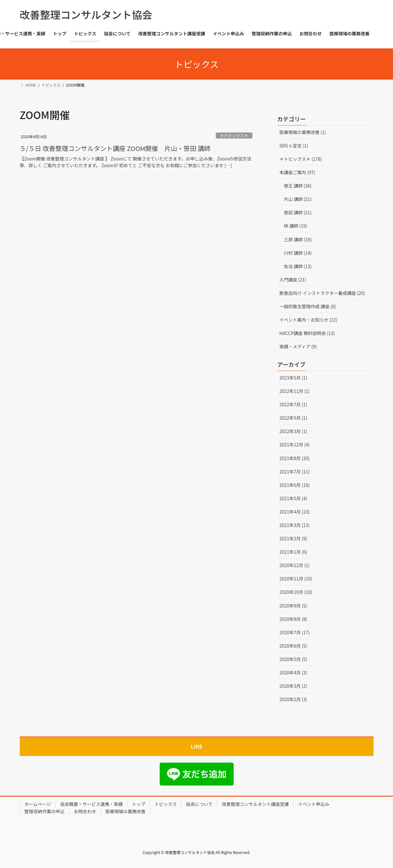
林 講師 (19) (296, 226)
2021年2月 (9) (293, 538)
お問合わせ (85, 811)
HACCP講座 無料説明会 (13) (307, 333)
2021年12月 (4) (295, 445)
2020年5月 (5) (293, 659)
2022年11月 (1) (295, 391)
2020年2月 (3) (293, 699)
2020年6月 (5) (293, 646)
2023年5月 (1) (293, 378)
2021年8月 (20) (295, 458)
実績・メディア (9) (298, 346)
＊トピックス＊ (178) (301, 159)
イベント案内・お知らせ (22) (309, 320)
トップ (139, 804)
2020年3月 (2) (293, 686)
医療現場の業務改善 (126, 811)
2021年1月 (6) (293, 552)
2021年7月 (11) (295, 472)
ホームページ (38, 804)
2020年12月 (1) (295, 565)
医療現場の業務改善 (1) (303, 132)
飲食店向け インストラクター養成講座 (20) (322, 293)
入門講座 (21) (293, 280)
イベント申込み (314, 804)
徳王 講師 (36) (298, 186)
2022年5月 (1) (293, 418)
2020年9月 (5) (293, 606)
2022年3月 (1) (293, 431)
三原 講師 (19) (298, 239)
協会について (199, 804)
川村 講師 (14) (298, 253)
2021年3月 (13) (295, 525)
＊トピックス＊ (234, 135)
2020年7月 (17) (295, 632)
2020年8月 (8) (293, 619)
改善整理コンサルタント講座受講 (255, 804)
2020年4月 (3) (293, 672)
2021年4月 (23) (295, 512)
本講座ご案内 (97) (297, 172)
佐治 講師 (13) (298, 266)
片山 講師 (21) (298, 199)
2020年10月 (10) (296, 592)
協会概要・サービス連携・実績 (91, 804)
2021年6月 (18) (295, 485)
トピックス (166, 804)
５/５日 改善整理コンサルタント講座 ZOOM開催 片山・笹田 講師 (115, 148)
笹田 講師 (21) (298, 212)
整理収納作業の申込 (45, 811)
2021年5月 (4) (293, 498)
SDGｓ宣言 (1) (294, 146)
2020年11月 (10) (296, 579)
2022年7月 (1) (293, 404)
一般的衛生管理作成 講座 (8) (308, 306)
